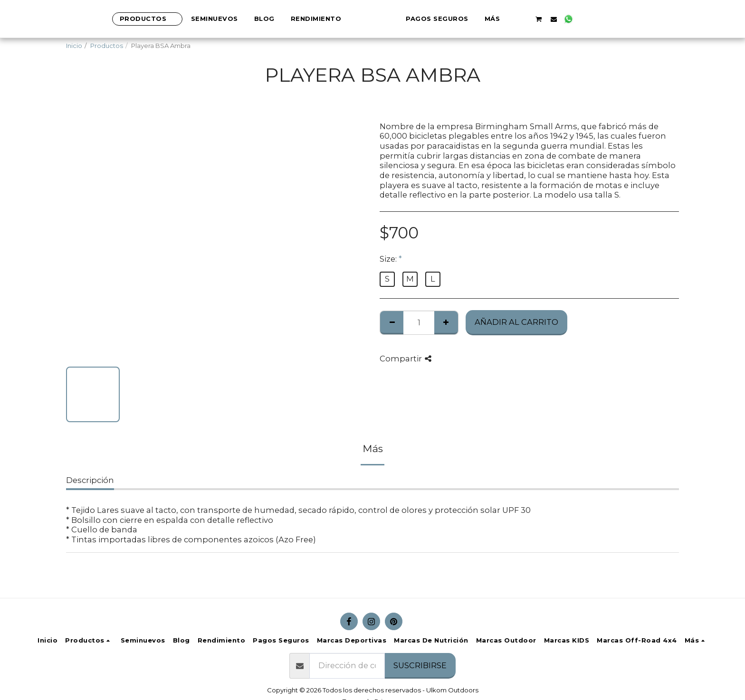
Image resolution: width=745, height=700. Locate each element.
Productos (107, 46)
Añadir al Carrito (516, 322)
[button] (557, 19)
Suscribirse (420, 665)
